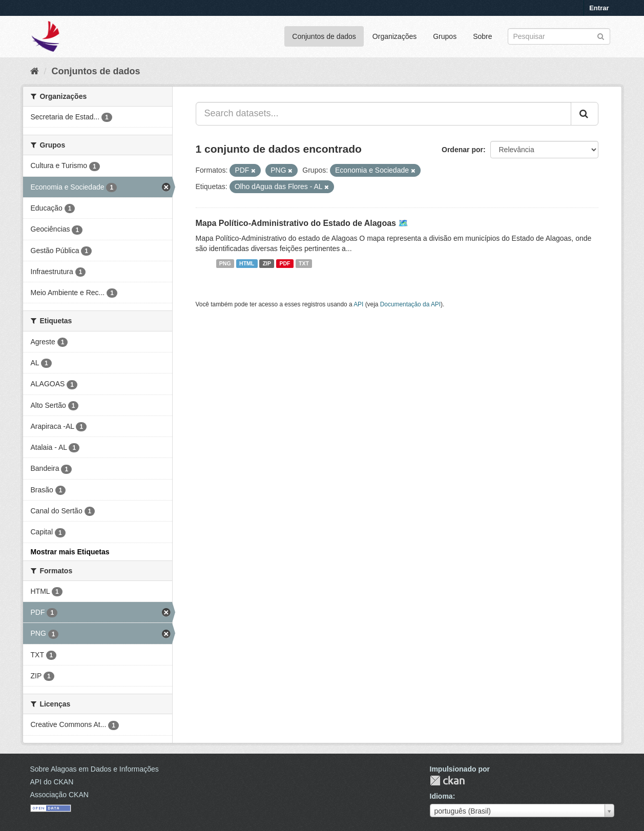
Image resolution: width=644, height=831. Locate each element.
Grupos (445, 36)
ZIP (267, 263)
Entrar (599, 8)
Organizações (394, 36)
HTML (247, 263)
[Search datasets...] (383, 114)
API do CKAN (52, 782)
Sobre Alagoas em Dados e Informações (95, 769)
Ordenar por (462, 150)
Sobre (482, 36)
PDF (285, 263)
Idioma (441, 796)
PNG (225, 263)
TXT (304, 263)
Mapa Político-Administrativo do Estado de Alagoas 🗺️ (302, 223)
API (358, 304)
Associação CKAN (59, 795)
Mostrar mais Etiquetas (70, 552)
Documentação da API (410, 304)
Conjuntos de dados (324, 36)
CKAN (447, 781)
